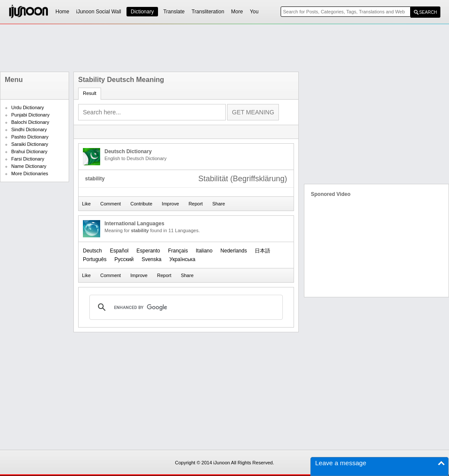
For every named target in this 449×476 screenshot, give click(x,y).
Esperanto (148, 251)
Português (95, 259)
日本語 (262, 251)
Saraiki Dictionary (30, 144)
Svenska (152, 259)
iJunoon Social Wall (99, 12)
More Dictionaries (30, 173)
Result (90, 93)
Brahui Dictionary (29, 151)
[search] (185, 307)
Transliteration (208, 12)
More (237, 12)
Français (178, 251)
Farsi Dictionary (28, 159)
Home (63, 12)
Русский (124, 259)
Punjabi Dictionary (30, 115)
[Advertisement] (224, 48)
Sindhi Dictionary (29, 129)
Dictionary (142, 12)
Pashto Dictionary (30, 137)
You (254, 12)
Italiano (204, 251)
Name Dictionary (29, 166)
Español (119, 251)
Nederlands (234, 251)
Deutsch (92, 251)
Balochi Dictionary (30, 122)
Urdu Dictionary (28, 107)
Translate (174, 12)
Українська (182, 259)
